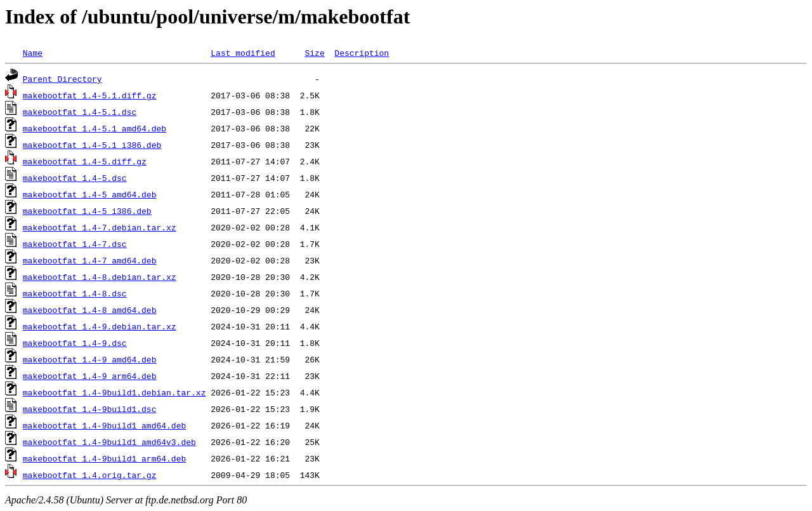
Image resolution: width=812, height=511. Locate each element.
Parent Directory (62, 79)
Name (33, 53)
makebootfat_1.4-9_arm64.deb (90, 376)
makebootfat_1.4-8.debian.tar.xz (100, 277)
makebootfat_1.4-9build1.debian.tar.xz (115, 392)
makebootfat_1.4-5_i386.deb (87, 211)
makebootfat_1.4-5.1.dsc (80, 112)
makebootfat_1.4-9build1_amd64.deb (104, 425)
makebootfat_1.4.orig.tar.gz (90, 475)
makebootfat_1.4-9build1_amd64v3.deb (109, 442)
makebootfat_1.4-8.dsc (75, 293)
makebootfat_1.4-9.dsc (75, 343)
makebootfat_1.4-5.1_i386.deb (92, 145)
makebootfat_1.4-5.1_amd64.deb (95, 128)
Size (314, 53)
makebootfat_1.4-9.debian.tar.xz (100, 326)
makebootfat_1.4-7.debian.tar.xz (100, 227)
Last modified (243, 53)
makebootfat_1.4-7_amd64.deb (90, 260)
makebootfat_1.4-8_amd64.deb (90, 310)
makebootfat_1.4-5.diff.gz (85, 161)
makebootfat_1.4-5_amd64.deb (90, 194)
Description (362, 53)
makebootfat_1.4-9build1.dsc (90, 409)
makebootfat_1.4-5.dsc (75, 178)
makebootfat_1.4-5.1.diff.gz (90, 95)
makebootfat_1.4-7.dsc (75, 244)
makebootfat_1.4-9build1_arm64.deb (104, 458)
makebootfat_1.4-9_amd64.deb (90, 359)
